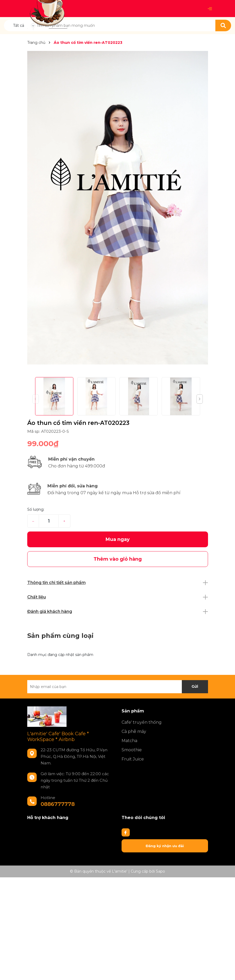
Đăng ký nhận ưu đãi (165, 846)
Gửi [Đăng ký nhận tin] (195, 686)
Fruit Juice (133, 759)
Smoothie (132, 750)
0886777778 (58, 804)
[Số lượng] (49, 521)
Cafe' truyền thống (142, 722)
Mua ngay (118, 539)
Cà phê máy (134, 731)
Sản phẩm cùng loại (60, 636)
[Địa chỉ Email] (118, 687)
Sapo (160, 871)
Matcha (129, 741)
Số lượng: (36, 509)
